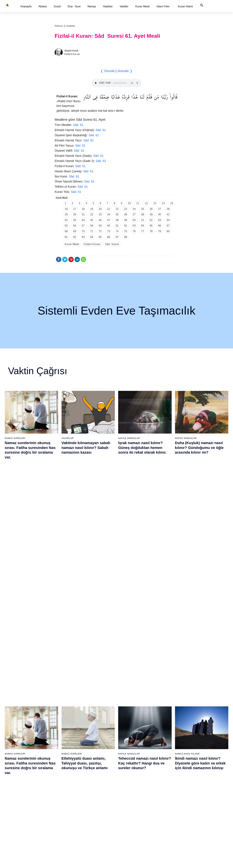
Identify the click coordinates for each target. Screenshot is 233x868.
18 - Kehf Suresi (24, 830)
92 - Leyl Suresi (162, 818)
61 (117, 226)
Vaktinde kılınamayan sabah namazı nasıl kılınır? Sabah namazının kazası (86, 448)
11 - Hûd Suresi (23, 789)
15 (172, 203)
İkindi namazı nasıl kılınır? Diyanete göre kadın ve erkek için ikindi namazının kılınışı (200, 528)
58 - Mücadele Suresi (130, 731)
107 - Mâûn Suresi (198, 795)
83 (83, 237)
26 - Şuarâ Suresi (59, 766)
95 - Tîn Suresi (162, 836)
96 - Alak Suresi (197, 731)
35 (117, 214)
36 (126, 214)
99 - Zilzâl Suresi (197, 748)
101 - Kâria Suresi (198, 760)
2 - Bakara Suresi (24, 736)
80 (168, 231)
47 (109, 220)
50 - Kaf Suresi (93, 795)
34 (109, 214)
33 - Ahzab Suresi (59, 807)
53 (160, 220)
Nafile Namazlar (129, 438)
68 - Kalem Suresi (129, 789)
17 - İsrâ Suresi (23, 824)
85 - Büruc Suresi (163, 777)
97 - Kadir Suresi (197, 736)
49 (126, 220)
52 (151, 220)
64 (143, 226)
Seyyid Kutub (71, 51)
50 (134, 220)
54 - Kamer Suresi (94, 818)
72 (100, 231)
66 (160, 226)
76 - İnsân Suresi (128, 836)
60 (109, 226)
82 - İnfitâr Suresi (163, 760)
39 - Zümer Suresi (94, 731)
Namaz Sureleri (15, 438)
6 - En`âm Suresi (24, 760)
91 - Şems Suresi (163, 812)
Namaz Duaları (71, 598)
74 (117, 231)
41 (168, 214)
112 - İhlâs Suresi (198, 824)
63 (134, 226)
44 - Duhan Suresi (94, 760)
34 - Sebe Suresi (59, 812)
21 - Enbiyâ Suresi (60, 736)
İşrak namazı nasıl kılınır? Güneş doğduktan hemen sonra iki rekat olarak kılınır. (142, 448)
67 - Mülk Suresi (128, 783)
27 (160, 209)
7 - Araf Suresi (22, 766)
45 (92, 220)
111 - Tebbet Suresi (199, 818)
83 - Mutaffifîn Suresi (165, 766)
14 (163, 203)
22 (117, 209)
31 (83, 214)
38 (143, 214)
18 (83, 209)
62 (126, 226)
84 (92, 237)
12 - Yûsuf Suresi (24, 795)
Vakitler (124, 6)
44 (83, 220)
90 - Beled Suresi (163, 807)
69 (75, 231)
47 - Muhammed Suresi (97, 777)
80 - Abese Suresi (163, 748)
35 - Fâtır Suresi (58, 818)
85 (100, 237)
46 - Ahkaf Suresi (93, 771)
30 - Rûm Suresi (58, 789)
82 (75, 237)
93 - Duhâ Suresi (163, 824)
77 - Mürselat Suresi (164, 731)
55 (66, 226)
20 (100, 209)
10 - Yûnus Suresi (25, 783)
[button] (26, 6)
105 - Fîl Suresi (197, 783)
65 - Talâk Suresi (128, 771)
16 (66, 209)
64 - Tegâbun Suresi (130, 766)
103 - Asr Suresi (197, 771)
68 (66, 231)
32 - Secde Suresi (59, 801)
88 (126, 237)
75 (126, 231)
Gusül (57, 6)
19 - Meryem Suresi (26, 836)
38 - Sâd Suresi (58, 836)
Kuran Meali (142, 6)
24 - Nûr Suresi (58, 754)
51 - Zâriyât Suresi (94, 801)
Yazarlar (68, 438)
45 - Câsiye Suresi (94, 766)
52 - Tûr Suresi (92, 807)
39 (151, 214)
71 (92, 231)
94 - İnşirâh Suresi (163, 830)
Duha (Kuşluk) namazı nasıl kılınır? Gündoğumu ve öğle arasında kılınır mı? (199, 448)
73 (109, 231)
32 (92, 214)
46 (100, 220)
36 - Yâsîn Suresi (59, 824)
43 (75, 220)
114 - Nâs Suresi (197, 836)
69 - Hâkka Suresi (129, 795)
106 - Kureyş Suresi (199, 789)
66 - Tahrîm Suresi (129, 777)
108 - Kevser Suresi (199, 801)
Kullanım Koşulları (150, 862)
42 (66, 220)
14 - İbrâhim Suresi (25, 807)
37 (134, 214)
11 (138, 203)
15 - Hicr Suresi (23, 812)
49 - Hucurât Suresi (95, 789)
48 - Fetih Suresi (93, 783)
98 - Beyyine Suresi (199, 742)
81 (66, 237)
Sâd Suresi (112, 244)
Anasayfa (26, 6)
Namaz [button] (92, 6)
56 (75, 226)
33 (100, 214)
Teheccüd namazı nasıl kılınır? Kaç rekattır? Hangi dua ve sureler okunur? (145, 528)
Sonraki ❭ (125, 71)
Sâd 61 (78, 125)
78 (151, 231)
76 (134, 231)
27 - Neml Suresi (59, 771)
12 (146, 203)
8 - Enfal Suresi (23, 771)
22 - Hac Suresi (58, 742)
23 (126, 209)
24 (134, 209)
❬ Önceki (108, 71)
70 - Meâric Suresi (129, 801)
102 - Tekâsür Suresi (199, 766)
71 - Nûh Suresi (127, 807)
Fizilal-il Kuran (65, 26)
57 (83, 226)
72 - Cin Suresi (127, 812)
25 (143, 209)
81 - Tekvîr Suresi (163, 754)
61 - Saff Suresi (127, 748)
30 (75, 214)
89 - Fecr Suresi (162, 801)
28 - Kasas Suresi (59, 777)
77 (143, 231)
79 (160, 231)
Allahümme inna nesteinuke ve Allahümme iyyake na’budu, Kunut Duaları (88, 608)
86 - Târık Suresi (163, 783)
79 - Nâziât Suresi (163, 742)
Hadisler (108, 6)
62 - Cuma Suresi (128, 754)
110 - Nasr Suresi (198, 812)
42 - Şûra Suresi (93, 748)
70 (83, 231)
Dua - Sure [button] (74, 6)
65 (151, 226)
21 (109, 209)
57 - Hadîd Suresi (94, 836)
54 (168, 220)
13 (155, 203)
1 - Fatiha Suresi (24, 731)
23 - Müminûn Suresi (61, 748)
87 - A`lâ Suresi (162, 789)
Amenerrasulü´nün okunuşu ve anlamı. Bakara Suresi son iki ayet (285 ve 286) (144, 608)
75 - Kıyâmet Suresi (130, 830)
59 (100, 226)
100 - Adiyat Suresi (198, 754)
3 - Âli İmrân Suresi (25, 742)
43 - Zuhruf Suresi (94, 754)
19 (92, 209)
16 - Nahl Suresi (24, 818)
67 (168, 226)
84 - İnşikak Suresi (164, 771)
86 (109, 237)
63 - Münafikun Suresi (130, 760)
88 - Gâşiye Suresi (164, 795)
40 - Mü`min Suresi (95, 736)
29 (66, 214)
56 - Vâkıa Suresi (94, 830)
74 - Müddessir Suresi (130, 824)
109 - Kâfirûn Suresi (199, 807)
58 (92, 226)
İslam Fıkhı (163, 6)
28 (168, 209)
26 (151, 209)
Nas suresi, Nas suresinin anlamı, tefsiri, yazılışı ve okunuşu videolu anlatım (27, 608)
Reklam (166, 862)
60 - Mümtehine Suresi (131, 742)
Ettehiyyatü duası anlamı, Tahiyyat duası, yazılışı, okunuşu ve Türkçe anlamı (85, 528)
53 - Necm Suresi (94, 812)
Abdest (43, 6)
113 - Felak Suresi (198, 830)
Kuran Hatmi (185, 6)
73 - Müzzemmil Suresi (131, 818)
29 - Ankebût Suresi (60, 783)
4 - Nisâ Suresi (23, 748)
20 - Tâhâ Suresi (59, 731)
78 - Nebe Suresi (163, 736)
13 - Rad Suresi (23, 801)
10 (129, 203)
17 (75, 209)
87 (117, 237)
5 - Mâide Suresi (24, 754)
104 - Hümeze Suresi (200, 777)
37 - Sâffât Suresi (59, 830)
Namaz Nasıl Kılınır (187, 518)
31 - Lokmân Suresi (60, 795)
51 (143, 220)
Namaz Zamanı (208, 862)
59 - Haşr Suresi (128, 736)
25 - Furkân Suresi (60, 760)
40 (160, 214)
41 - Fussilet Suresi (95, 742)
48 (117, 220)
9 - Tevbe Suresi (24, 777)
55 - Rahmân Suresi (95, 824)
